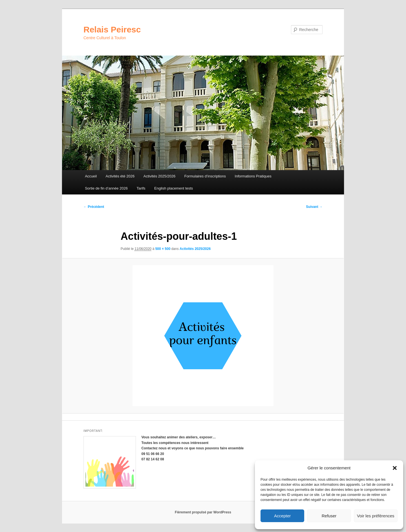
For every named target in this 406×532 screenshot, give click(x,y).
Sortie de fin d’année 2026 (106, 188)
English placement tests (174, 188)
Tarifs (141, 188)
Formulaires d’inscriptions (205, 176)
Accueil (91, 176)
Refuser (329, 516)
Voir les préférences (376, 516)
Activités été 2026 (120, 176)
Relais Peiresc (112, 29)
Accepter (282, 516)
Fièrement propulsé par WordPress (203, 512)
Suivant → (314, 207)
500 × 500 (163, 249)
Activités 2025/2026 (159, 176)
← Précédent (94, 207)
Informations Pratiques (253, 176)
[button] (395, 468)
